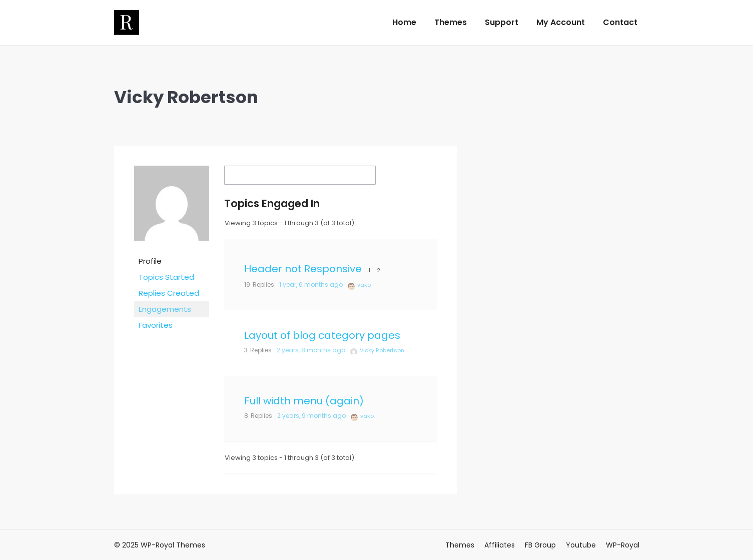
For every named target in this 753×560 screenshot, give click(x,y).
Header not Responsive (303, 269)
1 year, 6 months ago (311, 285)
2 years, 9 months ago (311, 416)
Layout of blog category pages (322, 335)
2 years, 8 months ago (311, 350)
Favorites (156, 325)
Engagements (165, 309)
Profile (150, 261)
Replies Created (169, 293)
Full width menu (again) (304, 401)
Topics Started (166, 277)
